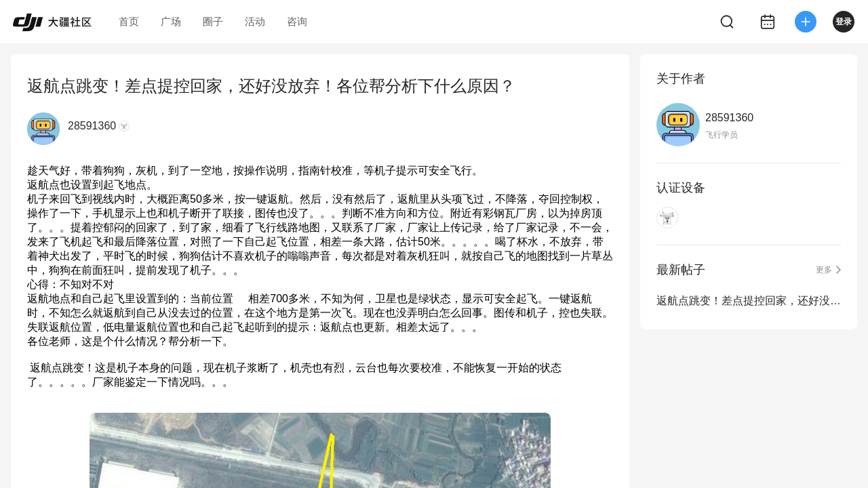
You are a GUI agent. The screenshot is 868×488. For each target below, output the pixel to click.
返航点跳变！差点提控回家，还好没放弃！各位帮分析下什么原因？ (749, 301)
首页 (129, 21)
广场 (171, 21)
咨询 (297, 21)
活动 (255, 21)
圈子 (213, 21)
